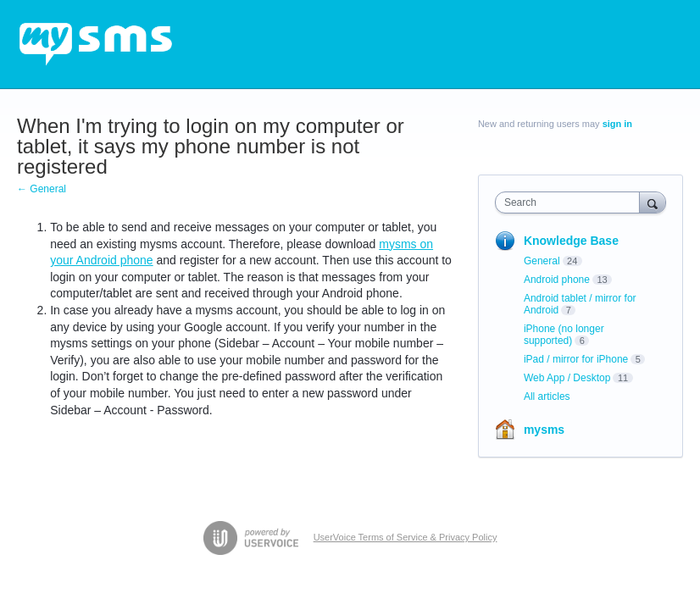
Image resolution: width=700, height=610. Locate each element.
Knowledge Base (571, 241)
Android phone (557, 280)
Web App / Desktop (567, 378)
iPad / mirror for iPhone (576, 359)
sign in (617, 124)
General (542, 261)
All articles (547, 396)
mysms (544, 430)
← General (42, 189)
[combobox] (571, 202)
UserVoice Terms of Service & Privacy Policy (406, 537)
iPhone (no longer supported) (564, 335)
